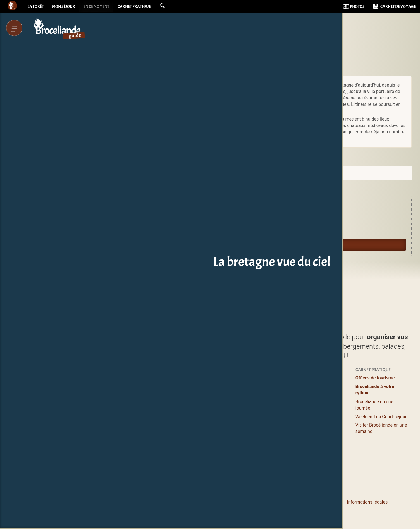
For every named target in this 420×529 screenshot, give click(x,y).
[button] (170, 6)
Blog (302, 423)
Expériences (310, 378)
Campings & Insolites (261, 419)
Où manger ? (194, 395)
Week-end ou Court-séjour (381, 417)
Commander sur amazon (312, 154)
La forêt (36, 7)
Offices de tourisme (375, 378)
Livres (304, 443)
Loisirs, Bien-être (198, 412)
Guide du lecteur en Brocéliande (220, 245)
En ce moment (100, 7)
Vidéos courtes (312, 432)
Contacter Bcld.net (268, 502)
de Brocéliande (204, 473)
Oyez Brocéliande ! (209, 232)
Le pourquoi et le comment (316, 502)
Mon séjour (65, 7)
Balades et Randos (200, 404)
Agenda (200, 219)
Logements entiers (258, 402)
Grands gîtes (252, 410)
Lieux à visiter (195, 386)
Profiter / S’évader (200, 378)
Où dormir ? (251, 378)
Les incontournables (202, 464)
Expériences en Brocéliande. (217, 207)
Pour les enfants (314, 404)
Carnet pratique (140, 7)
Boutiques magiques (202, 451)
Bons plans (308, 395)
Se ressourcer (311, 386)
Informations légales (367, 502)
